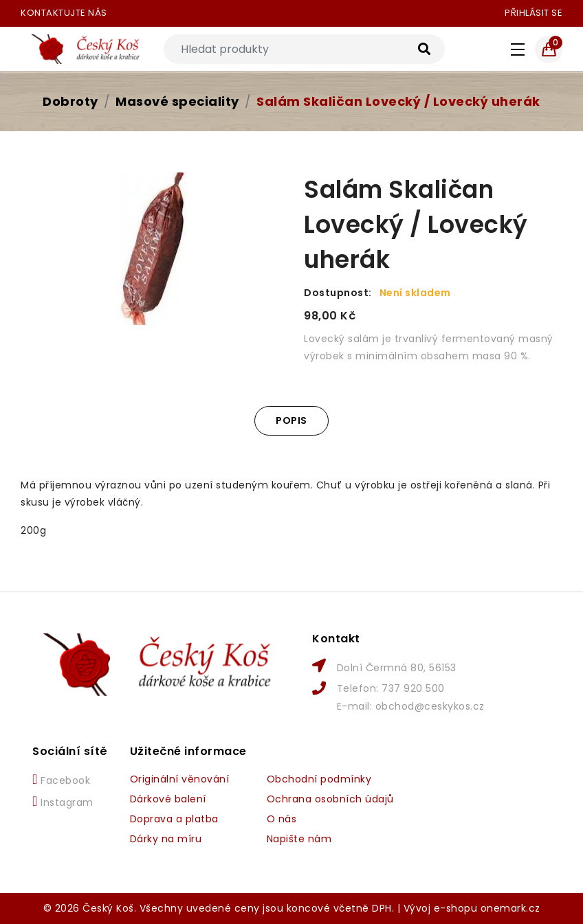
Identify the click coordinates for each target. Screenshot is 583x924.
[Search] (304, 49)
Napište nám (299, 839)
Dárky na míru (166, 839)
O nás (282, 819)
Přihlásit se (533, 13)
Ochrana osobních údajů (330, 799)
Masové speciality (177, 101)
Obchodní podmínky (319, 779)
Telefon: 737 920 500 (391, 688)
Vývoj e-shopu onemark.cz (472, 908)
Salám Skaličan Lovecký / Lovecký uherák (398, 101)
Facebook (61, 780)
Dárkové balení (168, 799)
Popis (291, 420)
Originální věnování (180, 779)
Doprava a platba (174, 819)
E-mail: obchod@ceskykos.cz (411, 706)
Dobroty (70, 101)
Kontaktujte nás (64, 13)
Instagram (63, 802)
